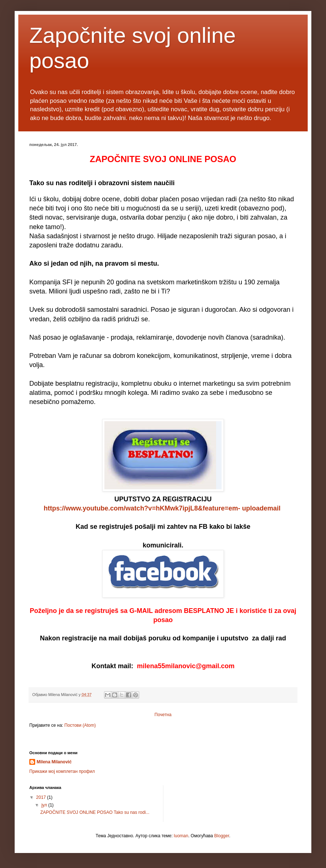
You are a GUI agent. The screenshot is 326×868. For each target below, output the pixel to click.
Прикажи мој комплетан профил (62, 771)
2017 (42, 797)
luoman (181, 836)
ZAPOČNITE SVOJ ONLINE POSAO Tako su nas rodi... (95, 812)
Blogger (222, 836)
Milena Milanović (54, 762)
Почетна (163, 715)
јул (45, 805)
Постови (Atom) (80, 725)
